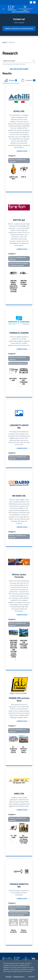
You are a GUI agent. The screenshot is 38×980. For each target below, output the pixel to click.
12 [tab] (23, 384)
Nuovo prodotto (14, 931)
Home (4, 42)
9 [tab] (18, 181)
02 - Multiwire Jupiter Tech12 (24, 750)
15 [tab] (18, 387)
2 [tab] (14, 179)
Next (31, 172)
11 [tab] (24, 181)
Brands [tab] (11, 80)
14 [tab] (29, 384)
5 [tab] (23, 179)
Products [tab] (28, 80)
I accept (31, 977)
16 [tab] (21, 387)
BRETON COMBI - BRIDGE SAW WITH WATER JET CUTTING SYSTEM (14, 286)
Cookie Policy (19, 977)
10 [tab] (21, 181)
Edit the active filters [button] (19, 69)
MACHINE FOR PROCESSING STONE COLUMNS (24, 644)
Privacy (9, 977)
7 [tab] (29, 179)
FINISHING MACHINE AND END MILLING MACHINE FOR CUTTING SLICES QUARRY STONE (13, 649)
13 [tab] (26, 384)
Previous (7, 172)
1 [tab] (11, 179)
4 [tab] (20, 179)
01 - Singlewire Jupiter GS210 (14, 750)
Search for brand (9, 61)
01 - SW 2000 (14, 836)
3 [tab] (17, 179)
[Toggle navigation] (3, 9)
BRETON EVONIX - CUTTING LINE (24, 283)
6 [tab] (26, 179)
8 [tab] (15, 181)
